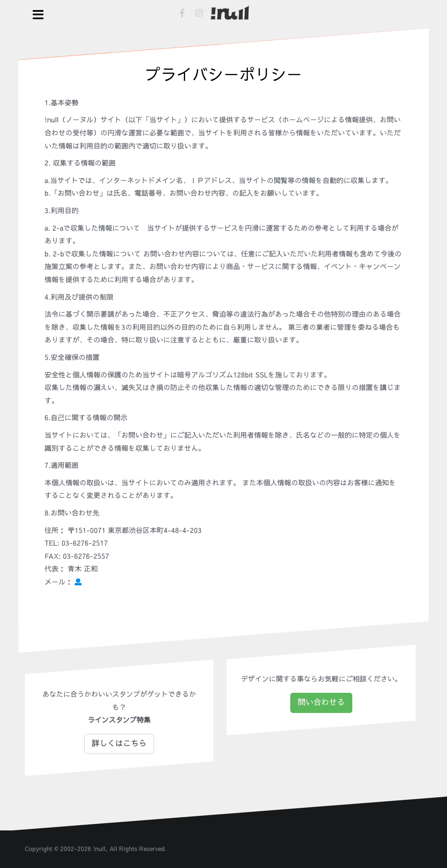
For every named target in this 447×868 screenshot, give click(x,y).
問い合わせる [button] (321, 702)
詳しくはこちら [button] (119, 744)
